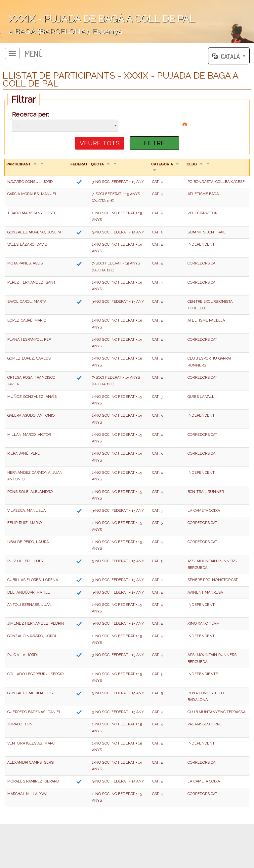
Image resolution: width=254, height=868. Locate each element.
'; (127, 21)
